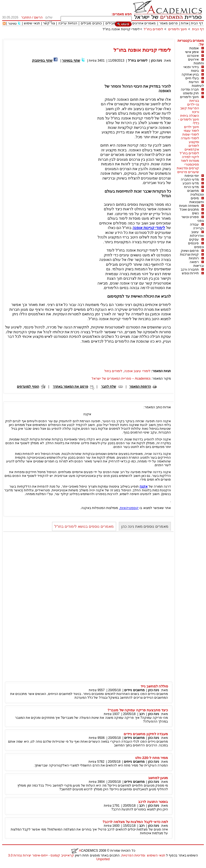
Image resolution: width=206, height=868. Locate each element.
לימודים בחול (113, 371)
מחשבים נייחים (134, 762)
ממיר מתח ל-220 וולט (152, 758)
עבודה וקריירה (197, 226)
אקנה (144, 487)
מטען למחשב (158, 778)
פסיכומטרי (192, 164)
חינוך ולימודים (178, 29)
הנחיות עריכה (68, 23)
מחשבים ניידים (134, 690)
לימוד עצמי (191, 131)
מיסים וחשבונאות (197, 200)
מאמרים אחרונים (144, 23)
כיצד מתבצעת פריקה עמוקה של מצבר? (138, 710)
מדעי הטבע (191, 183)
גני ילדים (193, 104)
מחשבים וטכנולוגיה (196, 193)
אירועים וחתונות (196, 61)
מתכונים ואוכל (189, 209)
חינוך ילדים (192, 127)
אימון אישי (192, 52)
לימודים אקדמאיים (192, 148)
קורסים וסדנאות (188, 168)
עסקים (194, 240)
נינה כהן (157, 61)
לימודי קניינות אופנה (149, 228)
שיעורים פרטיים (188, 172)
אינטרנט (193, 56)
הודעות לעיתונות (196, 84)
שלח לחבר (109, 387)
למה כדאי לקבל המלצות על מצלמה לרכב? (135, 822)
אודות (185, 23)
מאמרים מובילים (117, 23)
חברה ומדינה (190, 89)
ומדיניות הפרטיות (133, 855)
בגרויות (194, 101)
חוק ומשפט (191, 93)
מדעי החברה (190, 179)
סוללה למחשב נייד (154, 686)
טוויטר (12, 24)
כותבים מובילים (91, 23)
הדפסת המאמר (140, 387)
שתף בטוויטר (71, 61)
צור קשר (49, 23)
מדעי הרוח (191, 187)
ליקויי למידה (190, 157)
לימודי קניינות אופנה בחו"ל (121, 29)
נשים (195, 213)
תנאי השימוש (156, 855)
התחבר (26, 17)
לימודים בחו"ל (153, 29)
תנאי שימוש (32, 23)
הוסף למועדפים (28, 387)
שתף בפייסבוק (42, 61)
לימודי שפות (191, 134)
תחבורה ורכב (190, 270)
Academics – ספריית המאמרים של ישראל (121, 379)
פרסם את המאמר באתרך (71, 387)
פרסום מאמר (168, 23)
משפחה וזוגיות (189, 206)
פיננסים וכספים (196, 245)
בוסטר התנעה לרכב (153, 802)
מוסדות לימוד (190, 161)
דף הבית (197, 23)
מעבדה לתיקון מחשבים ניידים (146, 734)
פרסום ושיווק (190, 251)
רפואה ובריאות (197, 264)
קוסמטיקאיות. (129, 508)
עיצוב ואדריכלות (197, 234)
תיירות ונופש (190, 273)
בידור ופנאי (191, 67)
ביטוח (195, 71)
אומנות (194, 48)
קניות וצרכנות (189, 255)
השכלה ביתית (190, 116)
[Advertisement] (106, 37)
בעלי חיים (192, 78)
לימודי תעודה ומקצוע (190, 140)
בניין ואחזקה (190, 74)
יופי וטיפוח (192, 176)
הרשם (38, 17)
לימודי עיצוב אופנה (137, 371)
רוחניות (194, 258)
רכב (142, 714)
